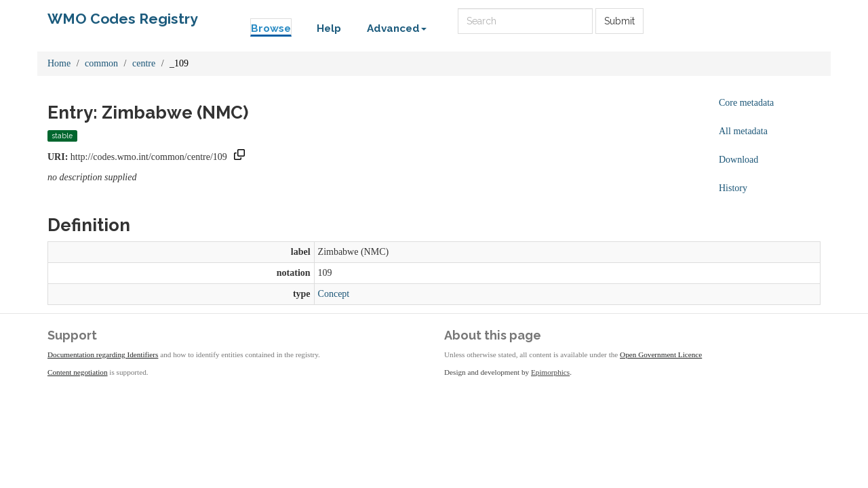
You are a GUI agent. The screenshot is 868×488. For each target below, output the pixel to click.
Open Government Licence (661, 354)
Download (738, 160)
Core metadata (746, 103)
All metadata (743, 131)
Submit (619, 21)
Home (59, 63)
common (101, 63)
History (733, 188)
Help (329, 28)
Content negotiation (78, 372)
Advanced (397, 28)
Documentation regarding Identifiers (103, 354)
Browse (271, 28)
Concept (334, 294)
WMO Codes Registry (123, 19)
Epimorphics (550, 372)
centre (144, 63)
